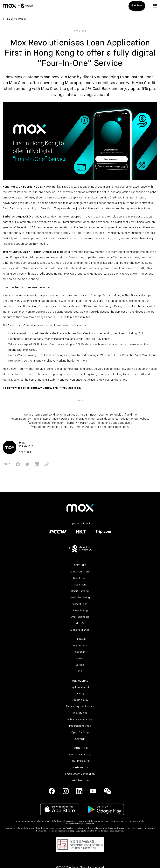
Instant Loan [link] (80, 604)
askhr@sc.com (80, 781)
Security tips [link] (80, 713)
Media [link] (80, 659)
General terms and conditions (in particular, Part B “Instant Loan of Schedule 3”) (75, 415)
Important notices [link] (80, 726)
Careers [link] (80, 665)
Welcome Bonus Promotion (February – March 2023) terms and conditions (77, 423)
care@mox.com (80, 768)
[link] (9, 6)
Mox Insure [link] (80, 585)
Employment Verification (80, 774)
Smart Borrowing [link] (80, 598)
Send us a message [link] (80, 755)
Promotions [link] (80, 646)
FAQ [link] (80, 672)
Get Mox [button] (137, 6)
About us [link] (80, 652)
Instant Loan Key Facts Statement (31, 419)
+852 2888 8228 (80, 761)
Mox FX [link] (80, 623)
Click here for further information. (80, 824)
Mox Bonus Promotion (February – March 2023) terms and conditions (76, 427)
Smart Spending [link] (80, 617)
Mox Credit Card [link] (80, 572)
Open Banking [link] (80, 732)
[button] (155, 6)
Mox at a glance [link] (80, 630)
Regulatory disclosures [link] (80, 707)
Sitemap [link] (80, 739)
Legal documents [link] (80, 687)
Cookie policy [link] (80, 700)
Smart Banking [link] (80, 591)
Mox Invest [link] (80, 578)
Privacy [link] (80, 694)
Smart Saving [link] (80, 611)
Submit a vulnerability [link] (80, 720)
